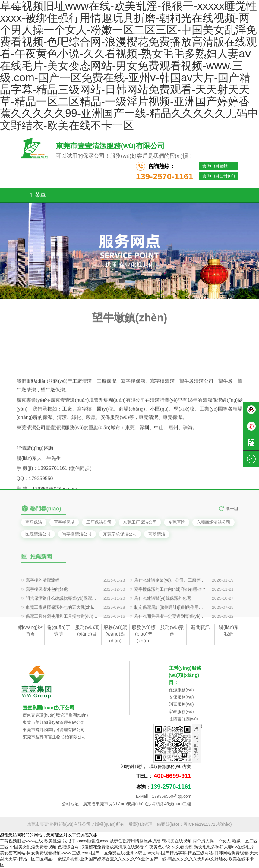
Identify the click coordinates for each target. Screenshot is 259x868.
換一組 (232, 512)
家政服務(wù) (181, 712)
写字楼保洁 (64, 522)
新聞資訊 (201, 627)
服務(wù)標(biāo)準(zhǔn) (144, 634)
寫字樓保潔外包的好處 (47, 602)
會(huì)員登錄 (215, 166)
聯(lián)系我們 (229, 631)
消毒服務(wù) (181, 704)
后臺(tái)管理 (141, 824)
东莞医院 (177, 522)
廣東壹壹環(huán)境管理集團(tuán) (55, 715)
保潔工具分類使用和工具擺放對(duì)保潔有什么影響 (62, 630)
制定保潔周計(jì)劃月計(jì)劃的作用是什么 (170, 620)
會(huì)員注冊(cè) (219, 176)
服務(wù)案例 (172, 631)
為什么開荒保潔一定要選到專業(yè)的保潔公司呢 (170, 630)
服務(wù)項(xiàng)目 (87, 631)
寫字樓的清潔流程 (43, 593)
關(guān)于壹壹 (58, 631)
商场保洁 (34, 522)
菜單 (38, 195)
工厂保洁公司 (99, 522)
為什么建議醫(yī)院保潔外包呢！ (165, 611)
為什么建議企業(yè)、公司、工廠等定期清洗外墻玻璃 (170, 593)
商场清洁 (157, 534)
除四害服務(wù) (183, 719)
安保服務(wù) (181, 697)
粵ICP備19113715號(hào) (207, 824)
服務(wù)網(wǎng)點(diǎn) (115, 634)
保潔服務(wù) (181, 690)
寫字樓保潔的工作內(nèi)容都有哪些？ (170, 602)
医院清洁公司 (38, 534)
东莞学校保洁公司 (120, 534)
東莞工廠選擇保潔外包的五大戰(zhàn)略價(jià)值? (62, 620)
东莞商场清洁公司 (213, 522)
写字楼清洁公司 (77, 534)
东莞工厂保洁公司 (140, 522)
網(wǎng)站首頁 (30, 631)
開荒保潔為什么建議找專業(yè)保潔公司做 (62, 611)
